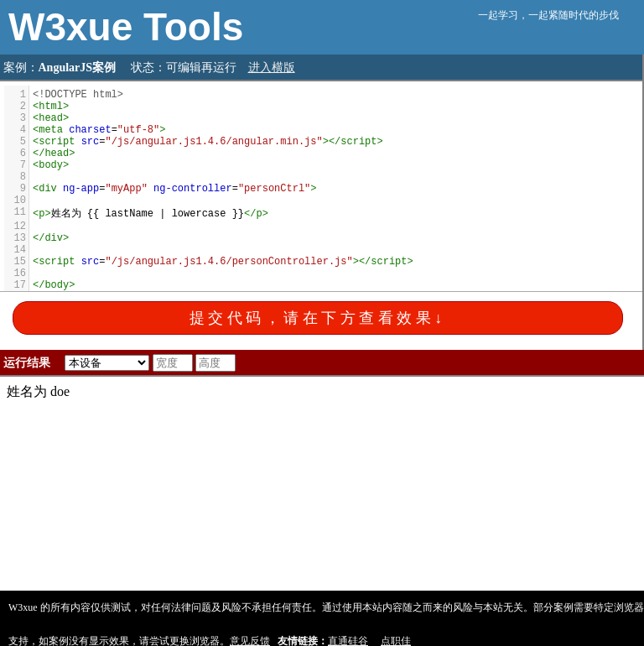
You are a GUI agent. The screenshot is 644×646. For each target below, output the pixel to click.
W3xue (76, 27)
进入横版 (272, 68)
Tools (193, 27)
